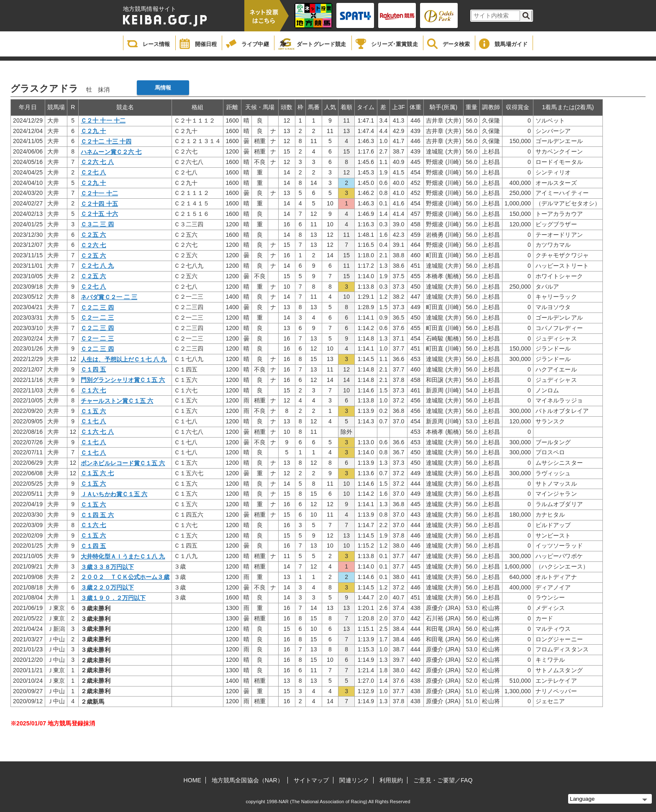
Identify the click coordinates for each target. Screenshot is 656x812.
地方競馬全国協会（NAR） (247, 780)
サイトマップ (311, 780)
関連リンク (354, 780)
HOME (192, 780)
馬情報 (163, 88)
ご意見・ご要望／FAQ (443, 780)
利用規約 (391, 780)
